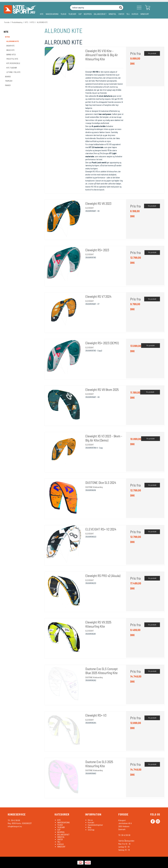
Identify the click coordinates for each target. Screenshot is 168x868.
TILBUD (63, 14)
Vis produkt (152, 53)
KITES (7, 37)
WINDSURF (145, 14)
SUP (80, 14)
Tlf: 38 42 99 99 (124, 835)
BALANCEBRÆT (100, 14)
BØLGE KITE (11, 50)
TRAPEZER (9, 81)
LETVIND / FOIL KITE (13, 72)
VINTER (121, 14)
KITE (42, 14)
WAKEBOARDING (52, 14)
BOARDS (8, 77)
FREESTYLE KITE (12, 59)
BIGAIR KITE (11, 46)
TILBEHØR (72, 14)
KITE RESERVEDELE (13, 63)
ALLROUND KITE (13, 41)
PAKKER (8, 85)
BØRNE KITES (11, 55)
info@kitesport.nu (15, 826)
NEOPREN (88, 14)
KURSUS (135, 14)
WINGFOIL (112, 14)
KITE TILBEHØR (12, 68)
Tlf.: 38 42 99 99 (14, 820)
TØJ (128, 14)
